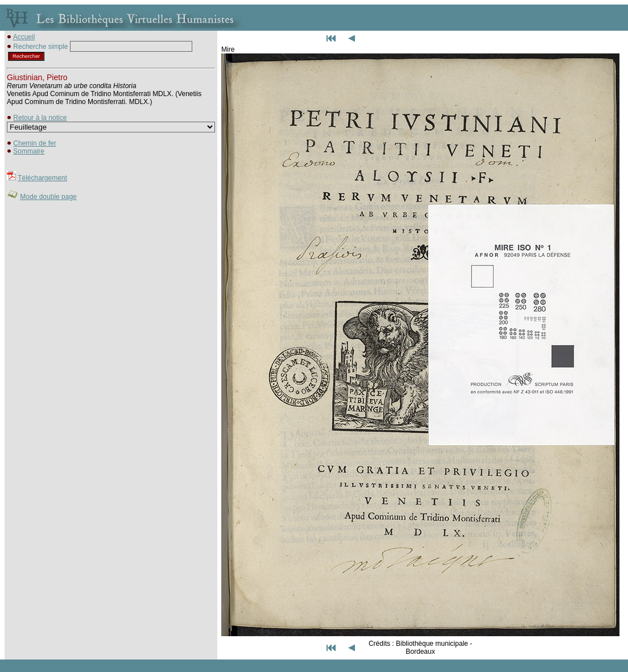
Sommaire (29, 151)
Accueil (24, 37)
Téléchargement (42, 178)
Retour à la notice (40, 118)
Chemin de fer (34, 143)
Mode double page (48, 197)
